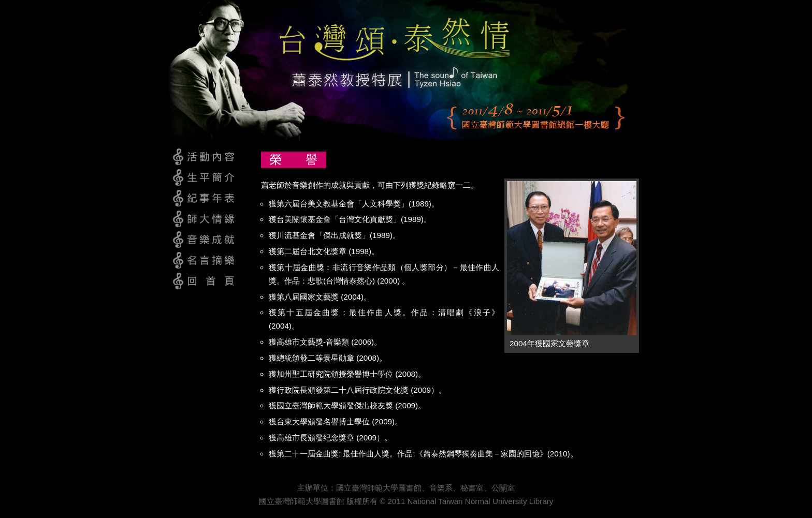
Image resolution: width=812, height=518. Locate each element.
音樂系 (441, 488)
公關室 (503, 488)
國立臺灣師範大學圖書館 (379, 488)
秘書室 (472, 488)
